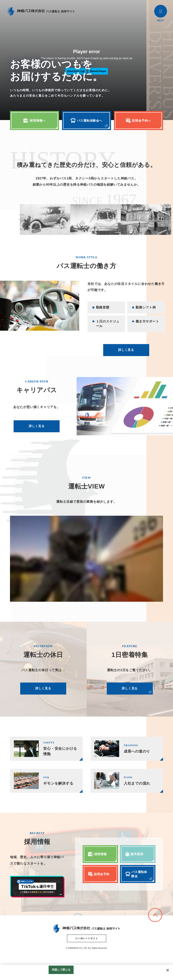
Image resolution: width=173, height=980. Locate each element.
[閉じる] (168, 970)
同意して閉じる (61, 970)
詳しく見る (129, 359)
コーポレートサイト (86, 951)
